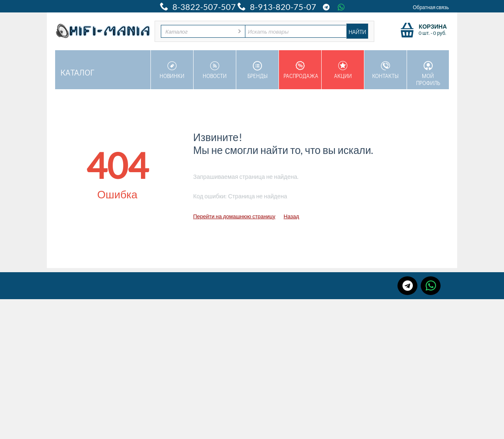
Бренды (257, 70)
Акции (343, 70)
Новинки (172, 70)
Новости (215, 70)
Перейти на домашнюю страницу (234, 216)
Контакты (385, 70)
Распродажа (301, 70)
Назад (291, 216)
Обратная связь (431, 7)
